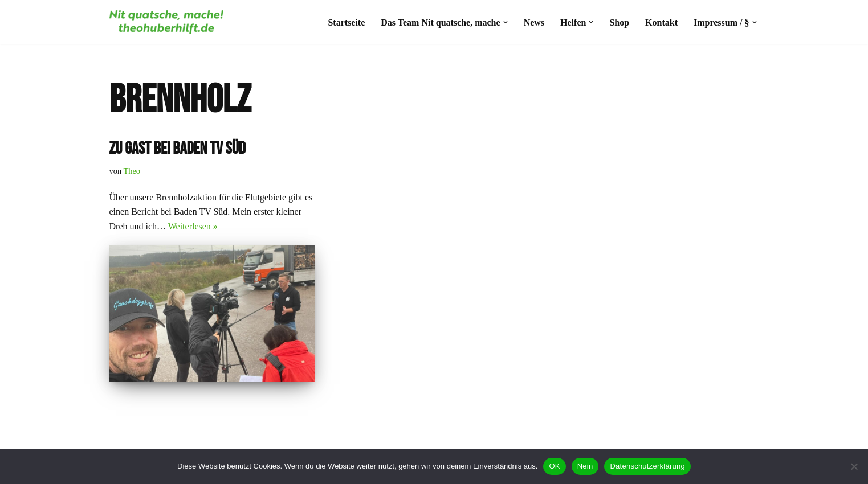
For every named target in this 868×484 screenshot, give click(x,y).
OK (554, 466)
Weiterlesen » (193, 226)
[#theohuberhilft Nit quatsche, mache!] (166, 22)
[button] (506, 22)
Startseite (346, 22)
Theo (132, 171)
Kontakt (661, 22)
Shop (619, 22)
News (534, 22)
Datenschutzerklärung (647, 466)
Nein (585, 466)
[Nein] (854, 466)
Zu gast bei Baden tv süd (178, 149)
